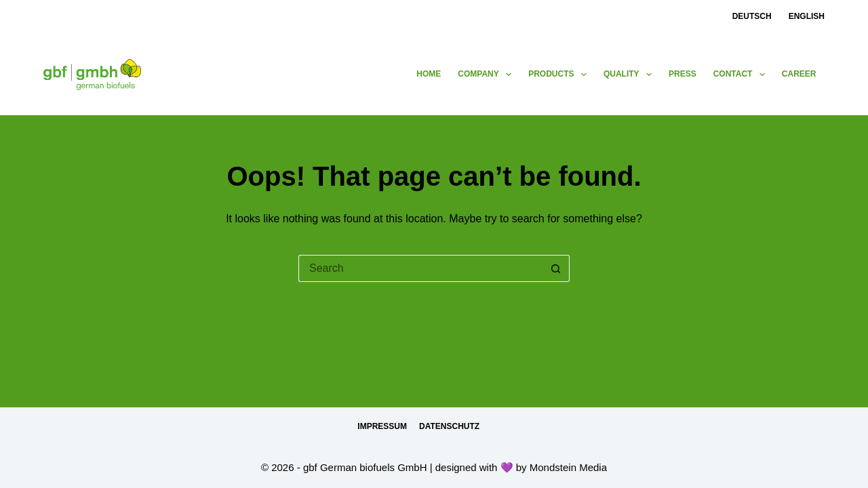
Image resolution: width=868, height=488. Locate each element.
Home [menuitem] (429, 74)
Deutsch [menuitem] (752, 16)
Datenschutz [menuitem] (449, 426)
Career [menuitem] (799, 74)
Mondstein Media (568, 467)
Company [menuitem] (487, 75)
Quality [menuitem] (630, 75)
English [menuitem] (807, 16)
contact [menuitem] (742, 75)
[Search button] (556, 268)
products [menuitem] (560, 75)
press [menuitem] (683, 74)
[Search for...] (420, 268)
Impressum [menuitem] (382, 426)
